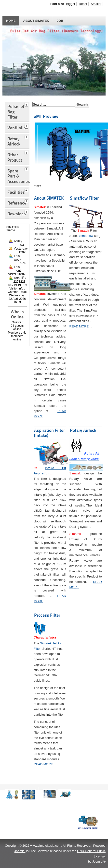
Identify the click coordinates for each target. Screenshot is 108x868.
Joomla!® (99, 862)
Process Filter (47, 615)
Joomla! (20, 851)
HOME (11, 21)
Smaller (96, 4)
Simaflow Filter (84, 198)
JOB (60, 21)
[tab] (27, 104)
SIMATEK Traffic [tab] (13, 229)
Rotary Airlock (83, 430)
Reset (83, 4)
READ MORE (79, 326)
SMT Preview (46, 116)
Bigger (71, 4)
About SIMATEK (36, 21)
